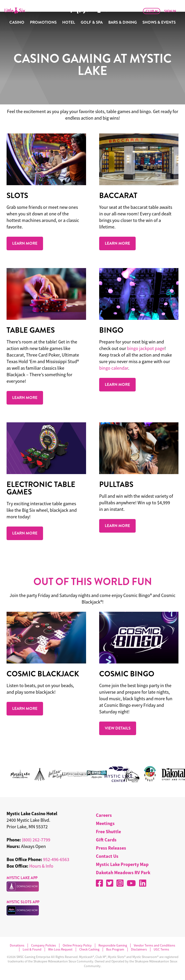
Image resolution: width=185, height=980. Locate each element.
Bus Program (115, 949)
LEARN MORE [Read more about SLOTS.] (25, 243)
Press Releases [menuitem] (111, 848)
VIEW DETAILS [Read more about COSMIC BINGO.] (118, 728)
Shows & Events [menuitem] (159, 22)
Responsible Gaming (113, 945)
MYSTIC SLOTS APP (23, 902)
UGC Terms (161, 949)
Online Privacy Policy (77, 945)
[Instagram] (120, 883)
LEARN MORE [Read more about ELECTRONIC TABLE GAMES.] (25, 533)
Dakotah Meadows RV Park (123, 872)
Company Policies (44, 945)
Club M (152, 11)
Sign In (170, 11)
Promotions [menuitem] (43, 22)
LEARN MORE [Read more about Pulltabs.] (117, 526)
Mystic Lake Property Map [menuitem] (122, 864)
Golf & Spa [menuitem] (92, 22)
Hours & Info (41, 866)
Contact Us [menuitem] (107, 856)
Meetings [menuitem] (105, 823)
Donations (17, 945)
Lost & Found (32, 949)
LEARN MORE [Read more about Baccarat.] (117, 243)
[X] (110, 883)
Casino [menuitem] (17, 22)
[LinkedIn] (143, 883)
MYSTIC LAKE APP (22, 878)
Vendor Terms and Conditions (154, 945)
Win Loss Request (60, 949)
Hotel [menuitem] (69, 22)
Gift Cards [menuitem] (106, 840)
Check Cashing (89, 949)
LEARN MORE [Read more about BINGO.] (117, 384)
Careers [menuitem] (104, 815)
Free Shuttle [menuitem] (108, 831)
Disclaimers (139, 949)
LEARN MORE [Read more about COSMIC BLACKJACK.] (25, 708)
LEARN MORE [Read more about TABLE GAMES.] (25, 398)
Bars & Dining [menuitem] (123, 22)
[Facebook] (99, 883)
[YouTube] (131, 883)
